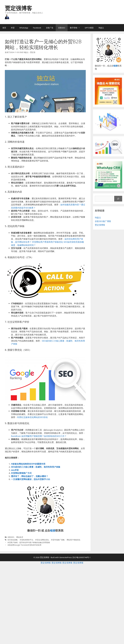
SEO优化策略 (13, 540)
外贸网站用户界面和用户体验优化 (48, 242)
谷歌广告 (50, 28)
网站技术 (20, 537)
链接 (53, 530)
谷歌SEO (62, 28)
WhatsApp (24, 28)
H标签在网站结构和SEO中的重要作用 (28, 464)
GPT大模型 (89, 28)
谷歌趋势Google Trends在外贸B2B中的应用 (24, 545)
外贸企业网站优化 (42, 540)
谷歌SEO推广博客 (103, 221)
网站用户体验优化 (74, 540)
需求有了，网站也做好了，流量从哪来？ (30, 476)
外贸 (13, 28)
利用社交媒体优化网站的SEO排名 (33, 417)
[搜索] (118, 199)
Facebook (37, 28)
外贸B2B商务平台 (26, 540)
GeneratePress (66, 557)
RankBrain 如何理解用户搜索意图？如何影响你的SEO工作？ (39, 436)
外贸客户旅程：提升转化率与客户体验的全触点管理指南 (29, 542)
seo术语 (15, 470)
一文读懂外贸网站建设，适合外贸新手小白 (31, 479)
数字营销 (76, 28)
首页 (4, 28)
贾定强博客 (18, 8)
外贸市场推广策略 (58, 540)
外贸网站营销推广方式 (21, 473)
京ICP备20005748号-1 (81, 557)
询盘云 (101, 28)
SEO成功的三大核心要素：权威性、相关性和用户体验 (36, 467)
